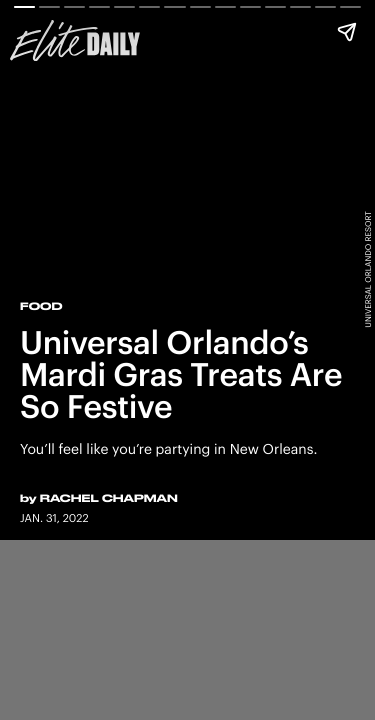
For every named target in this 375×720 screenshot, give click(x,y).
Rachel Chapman (109, 498)
